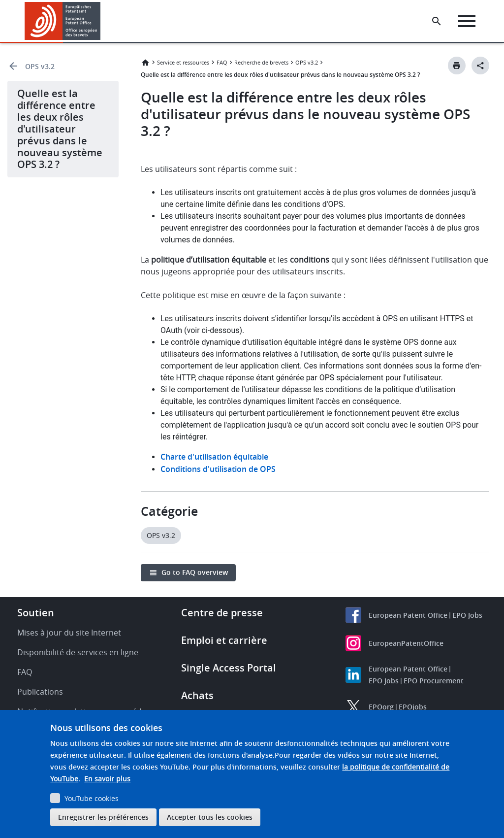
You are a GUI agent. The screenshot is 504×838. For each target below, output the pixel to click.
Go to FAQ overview (195, 572)
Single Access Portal (229, 668)
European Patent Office (408, 615)
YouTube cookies (92, 798)
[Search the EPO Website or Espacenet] (438, 21)
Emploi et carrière (224, 640)
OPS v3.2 (40, 66)
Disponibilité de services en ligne (78, 652)
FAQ (222, 62)
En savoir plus (107, 779)
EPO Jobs (467, 615)
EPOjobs (413, 707)
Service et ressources (183, 62)
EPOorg (381, 707)
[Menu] (468, 21)
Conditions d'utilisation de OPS (218, 469)
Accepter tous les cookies (210, 817)
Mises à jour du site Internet (69, 633)
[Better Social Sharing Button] (480, 66)
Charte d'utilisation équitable (214, 457)
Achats (197, 695)
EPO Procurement (434, 681)
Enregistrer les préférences (103, 817)
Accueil (145, 63)
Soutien (36, 613)
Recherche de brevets (261, 62)
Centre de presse (222, 613)
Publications (40, 692)
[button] (102, 21)
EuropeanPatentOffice (406, 643)
